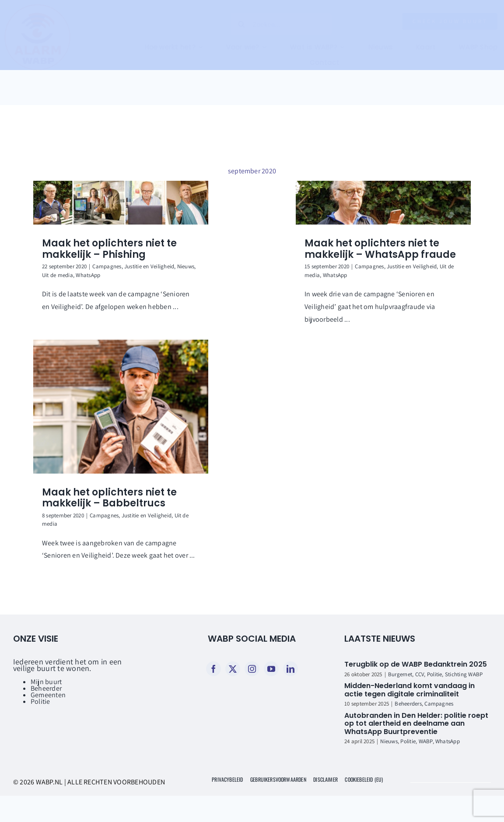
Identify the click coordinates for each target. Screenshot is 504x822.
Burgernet (400, 674)
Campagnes (107, 266)
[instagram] (252, 669)
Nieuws (186, 266)
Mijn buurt (46, 682)
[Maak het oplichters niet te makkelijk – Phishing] (121, 203)
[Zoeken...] (274, 24)
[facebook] (213, 669)
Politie (40, 701)
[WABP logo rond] (44, 8)
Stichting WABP (464, 674)
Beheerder (46, 688)
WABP (426, 741)
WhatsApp (88, 275)
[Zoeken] (234, 24)
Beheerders (408, 704)
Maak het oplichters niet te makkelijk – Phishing (109, 249)
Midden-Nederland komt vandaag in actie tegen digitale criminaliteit (409, 690)
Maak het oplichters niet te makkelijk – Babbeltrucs (109, 498)
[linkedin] (290, 669)
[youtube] (271, 669)
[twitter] (233, 669)
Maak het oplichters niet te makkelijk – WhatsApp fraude (380, 249)
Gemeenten (48, 695)
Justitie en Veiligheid (149, 266)
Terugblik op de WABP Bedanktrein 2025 (416, 664)
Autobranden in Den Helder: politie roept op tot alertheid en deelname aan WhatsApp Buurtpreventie (416, 724)
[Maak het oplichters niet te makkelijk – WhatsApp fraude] (383, 203)
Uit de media (58, 275)
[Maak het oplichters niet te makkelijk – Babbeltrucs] (121, 407)
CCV (420, 674)
